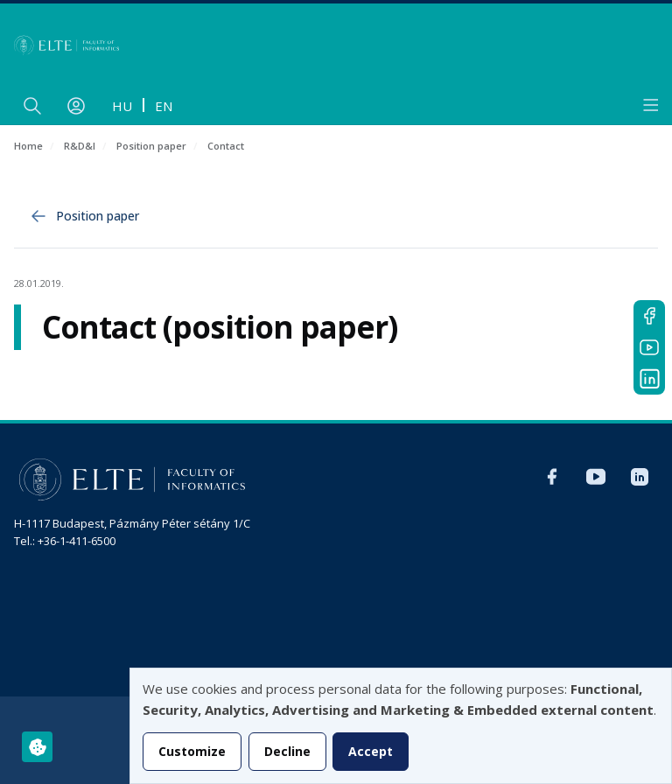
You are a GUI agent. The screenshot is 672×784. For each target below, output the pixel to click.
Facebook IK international (649, 316)
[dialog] (401, 726)
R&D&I (80, 146)
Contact (226, 146)
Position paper (151, 146)
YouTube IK (649, 347)
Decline (287, 751)
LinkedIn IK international (649, 379)
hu (122, 106)
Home (28, 146)
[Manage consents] (37, 747)
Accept (371, 751)
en (164, 106)
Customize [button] (192, 751)
